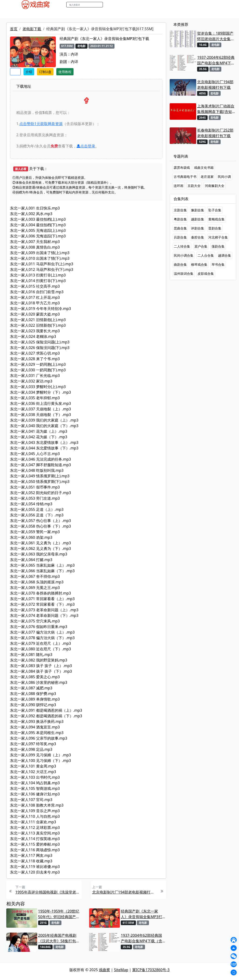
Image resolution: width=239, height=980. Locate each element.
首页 (14, 29)
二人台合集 (206, 255)
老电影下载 (32, 29)
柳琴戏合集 (199, 264)
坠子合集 (215, 210)
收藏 (15, 72)
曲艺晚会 (67, 14)
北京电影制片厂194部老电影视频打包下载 (125, 892)
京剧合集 (180, 210)
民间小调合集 (184, 255)
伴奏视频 (103, 14)
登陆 (225, 5)
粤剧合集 (180, 219)
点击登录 (86, 146)
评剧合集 (198, 228)
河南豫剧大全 (215, 186)
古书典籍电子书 (185, 177)
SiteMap (121, 970)
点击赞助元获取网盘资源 (41, 124)
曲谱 (128, 14)
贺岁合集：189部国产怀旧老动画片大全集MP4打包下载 (215, 36)
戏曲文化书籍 (204, 168)
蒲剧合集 (218, 246)
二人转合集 (182, 246)
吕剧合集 (180, 237)
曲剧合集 (180, 264)
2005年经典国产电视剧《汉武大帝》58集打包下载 (59, 938)
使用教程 (65, 72)
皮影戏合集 (206, 274)
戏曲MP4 (17, 14)
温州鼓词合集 (184, 274)
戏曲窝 (104, 970)
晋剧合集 (215, 228)
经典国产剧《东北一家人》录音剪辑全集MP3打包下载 (141, 914)
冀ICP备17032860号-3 (151, 970)
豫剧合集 (198, 210)
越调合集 (225, 255)
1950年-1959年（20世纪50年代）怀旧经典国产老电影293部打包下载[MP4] (59, 914)
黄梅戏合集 (216, 219)
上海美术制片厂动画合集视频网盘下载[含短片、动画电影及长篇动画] (216, 109)
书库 (118, 14)
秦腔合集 (198, 237)
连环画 (178, 186)
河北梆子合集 (218, 237)
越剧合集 (198, 219)
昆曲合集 (180, 228)
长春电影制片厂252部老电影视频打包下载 (215, 133)
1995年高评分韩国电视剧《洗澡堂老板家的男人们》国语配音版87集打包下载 (48, 892)
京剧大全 (194, 186)
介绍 (29, 72)
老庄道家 (207, 177)
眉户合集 (201, 246)
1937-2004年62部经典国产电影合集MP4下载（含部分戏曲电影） (141, 938)
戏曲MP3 (35, 14)
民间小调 (224, 177)
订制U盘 (45, 72)
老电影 (51, 14)
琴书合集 (218, 264)
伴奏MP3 (85, 14)
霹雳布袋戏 (182, 168)
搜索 (108, 5)
